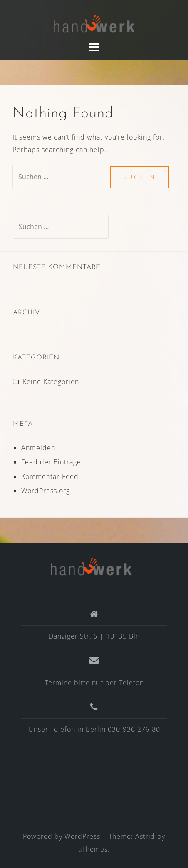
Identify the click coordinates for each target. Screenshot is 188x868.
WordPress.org (46, 491)
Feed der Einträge (51, 462)
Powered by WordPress (62, 836)
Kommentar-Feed (50, 476)
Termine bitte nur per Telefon (94, 683)
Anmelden (38, 448)
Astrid (145, 836)
